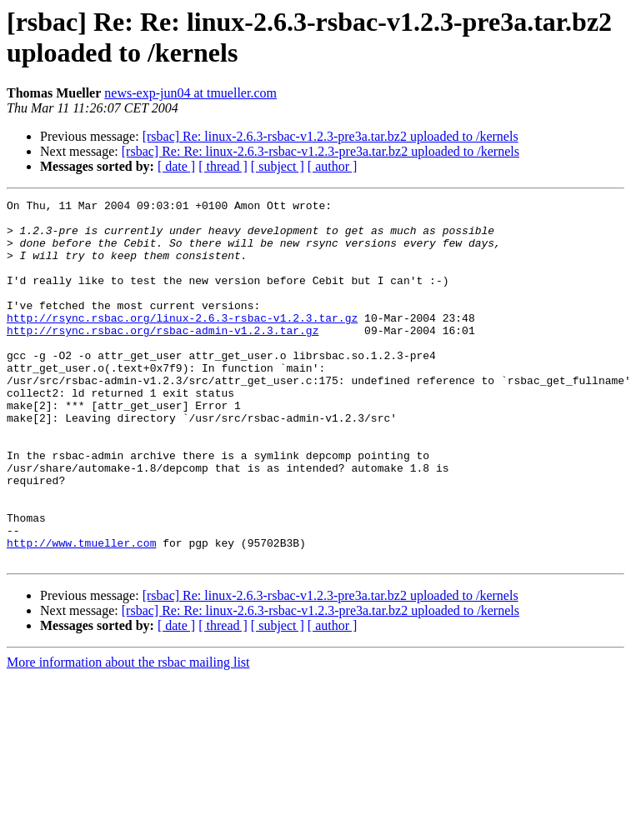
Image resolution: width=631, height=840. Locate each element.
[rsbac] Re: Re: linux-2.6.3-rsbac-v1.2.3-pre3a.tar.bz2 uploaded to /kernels (321, 151)
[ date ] (176, 166)
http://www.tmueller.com (81, 612)
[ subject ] (278, 166)
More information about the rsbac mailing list (128, 735)
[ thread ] (223, 166)
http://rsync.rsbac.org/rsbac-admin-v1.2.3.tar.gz (163, 357)
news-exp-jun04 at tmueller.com (190, 93)
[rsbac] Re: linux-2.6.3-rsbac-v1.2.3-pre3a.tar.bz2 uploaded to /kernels (331, 136)
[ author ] (333, 166)
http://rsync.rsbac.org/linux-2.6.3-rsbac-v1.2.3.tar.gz (182, 342)
